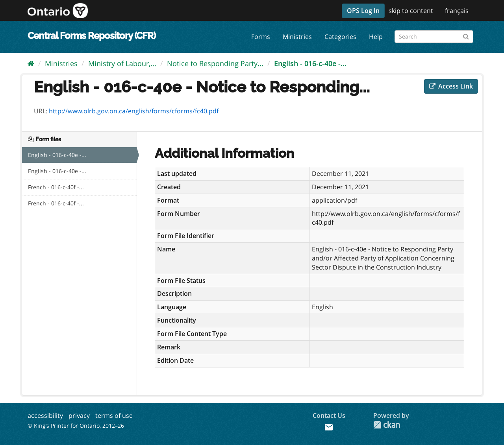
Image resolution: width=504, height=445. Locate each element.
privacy (79, 415)
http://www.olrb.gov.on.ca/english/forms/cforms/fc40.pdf (134, 111)
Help (376, 37)
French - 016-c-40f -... (56, 187)
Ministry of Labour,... (122, 63)
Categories (340, 37)
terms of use (114, 415)
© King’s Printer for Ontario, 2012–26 (76, 426)
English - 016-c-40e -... (310, 63)
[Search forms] (434, 37)
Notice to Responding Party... (215, 63)
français (457, 11)
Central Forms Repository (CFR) (92, 36)
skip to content (411, 11)
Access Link (451, 86)
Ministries (297, 37)
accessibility (45, 415)
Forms (261, 37)
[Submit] (466, 35)
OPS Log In (363, 11)
